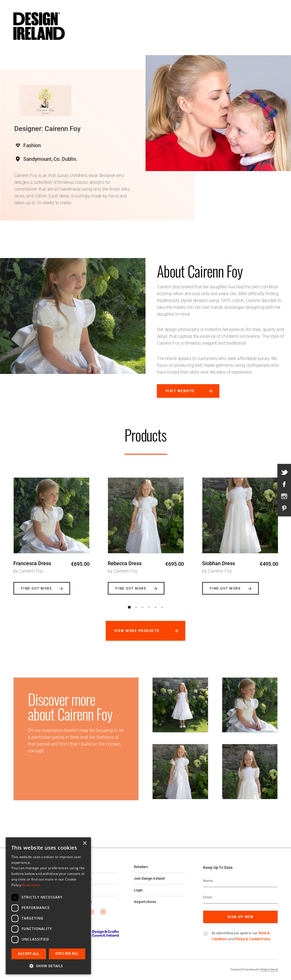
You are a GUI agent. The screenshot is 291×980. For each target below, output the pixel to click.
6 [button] (162, 607)
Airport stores (145, 902)
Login (138, 890)
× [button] (85, 843)
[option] (51, 532)
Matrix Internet (269, 969)
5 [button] (155, 607)
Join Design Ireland (149, 878)
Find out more (37, 588)
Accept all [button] (29, 954)
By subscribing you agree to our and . (241, 936)
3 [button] (142, 607)
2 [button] (136, 607)
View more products (137, 631)
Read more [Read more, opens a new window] (31, 885)
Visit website (180, 391)
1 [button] (129, 607)
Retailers (141, 867)
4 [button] (149, 607)
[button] (48, 966)
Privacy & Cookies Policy (252, 939)
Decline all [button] (67, 953)
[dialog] (48, 906)
